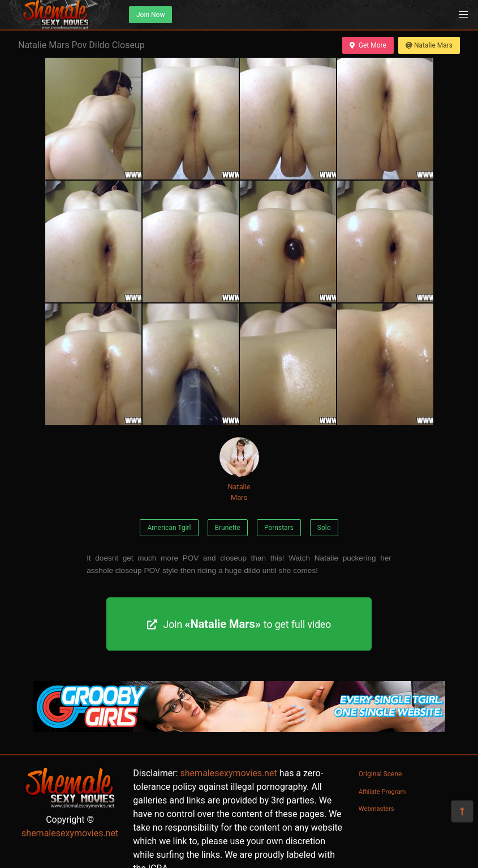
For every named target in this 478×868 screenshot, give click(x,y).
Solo (324, 528)
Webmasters (376, 809)
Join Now (150, 15)
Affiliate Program (382, 792)
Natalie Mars (429, 45)
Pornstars (279, 528)
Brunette (228, 528)
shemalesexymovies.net (70, 833)
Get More (368, 45)
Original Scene (380, 774)
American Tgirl (169, 528)
